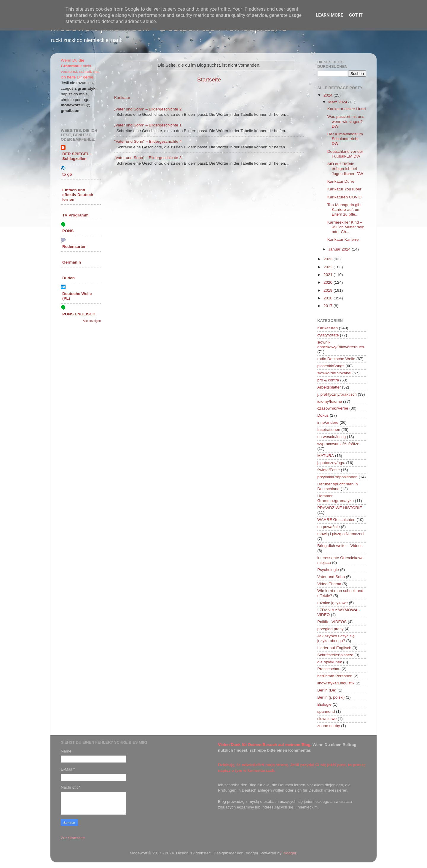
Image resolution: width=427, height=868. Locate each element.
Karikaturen (328, 328)
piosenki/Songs (331, 366)
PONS (68, 231)
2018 (329, 298)
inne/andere (328, 422)
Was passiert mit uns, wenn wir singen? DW (346, 121)
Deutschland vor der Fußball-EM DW (345, 154)
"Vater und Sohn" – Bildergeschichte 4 (148, 141)
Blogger (289, 853)
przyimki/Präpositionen (337, 477)
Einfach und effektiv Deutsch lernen (78, 195)
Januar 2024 (340, 249)
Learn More (329, 15)
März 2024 (338, 102)
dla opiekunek (330, 662)
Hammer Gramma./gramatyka (336, 498)
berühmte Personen (335, 676)
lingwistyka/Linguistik (336, 683)
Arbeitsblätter (329, 387)
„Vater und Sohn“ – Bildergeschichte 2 (148, 109)
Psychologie (328, 570)
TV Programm (75, 215)
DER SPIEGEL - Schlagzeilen (77, 156)
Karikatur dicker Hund (347, 109)
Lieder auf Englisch (334, 648)
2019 (329, 290)
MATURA (326, 456)
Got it (356, 15)
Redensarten (74, 247)
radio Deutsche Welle (336, 359)
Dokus (323, 415)
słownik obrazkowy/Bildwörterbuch (341, 345)
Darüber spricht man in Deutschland (338, 486)
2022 (329, 267)
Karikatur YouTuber (344, 189)
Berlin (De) (327, 690)
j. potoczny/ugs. (331, 463)
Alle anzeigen (92, 321)
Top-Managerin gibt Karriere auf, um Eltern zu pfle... (345, 210)
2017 (329, 306)
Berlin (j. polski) (331, 697)
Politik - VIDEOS (332, 622)
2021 (329, 275)
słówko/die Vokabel (334, 373)
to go (67, 174)
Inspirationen (329, 430)
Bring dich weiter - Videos (340, 546)
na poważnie (329, 527)
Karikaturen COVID (345, 197)
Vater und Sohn (331, 577)
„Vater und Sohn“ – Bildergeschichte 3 (148, 158)
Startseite (209, 80)
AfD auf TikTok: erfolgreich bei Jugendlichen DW (345, 169)
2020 (329, 282)
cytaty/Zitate (328, 335)
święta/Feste (329, 470)
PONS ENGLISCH (79, 314)
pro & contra (328, 380)
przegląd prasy (330, 629)
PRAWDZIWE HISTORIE (340, 508)
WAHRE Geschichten (336, 520)
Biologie (324, 704)
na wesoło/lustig (332, 437)
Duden (68, 278)
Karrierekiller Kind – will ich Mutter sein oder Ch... (346, 227)
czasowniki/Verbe (333, 408)
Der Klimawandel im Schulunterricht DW (345, 139)
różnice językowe (333, 603)
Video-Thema (329, 584)
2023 (329, 259)
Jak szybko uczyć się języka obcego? (336, 638)
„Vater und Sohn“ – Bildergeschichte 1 (148, 125)
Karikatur (122, 98)
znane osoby (329, 726)
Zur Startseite (73, 838)
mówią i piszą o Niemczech (341, 534)
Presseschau (329, 669)
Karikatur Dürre (341, 181)
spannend (326, 711)
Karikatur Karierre (343, 239)
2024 (329, 95)
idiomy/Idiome (330, 401)
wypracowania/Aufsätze (338, 444)
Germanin (72, 262)
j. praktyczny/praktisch (337, 394)
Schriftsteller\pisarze (335, 655)
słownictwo (327, 719)
